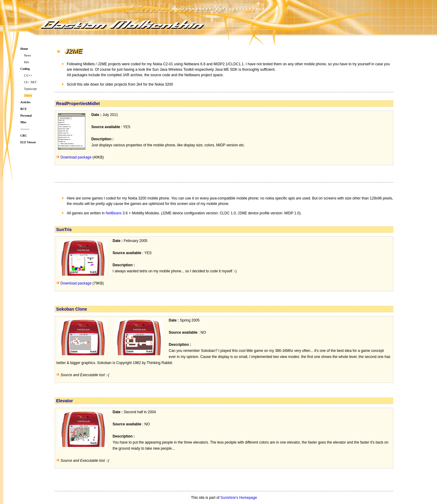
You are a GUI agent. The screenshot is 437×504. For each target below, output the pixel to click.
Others (28, 95)
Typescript (30, 89)
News (27, 55)
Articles (25, 102)
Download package (76, 157)
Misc (24, 122)
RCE (24, 109)
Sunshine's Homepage (239, 498)
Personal (26, 116)
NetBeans (114, 213)
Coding (25, 69)
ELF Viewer (28, 142)
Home (24, 49)
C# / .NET (30, 82)
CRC (24, 136)
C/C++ (28, 75)
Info (27, 62)
